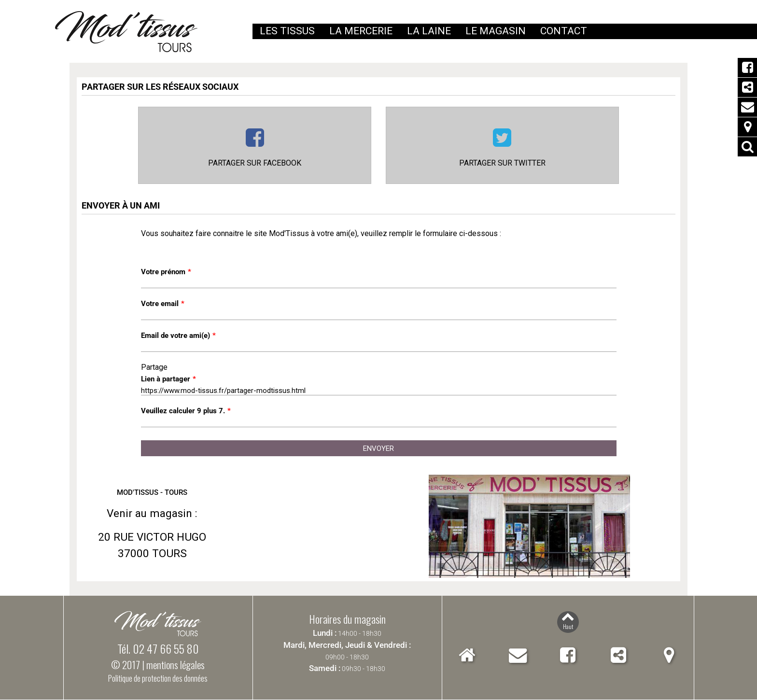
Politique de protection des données (158, 679)
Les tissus (287, 31)
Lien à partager (168, 379)
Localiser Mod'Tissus (747, 127)
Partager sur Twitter (502, 163)
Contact (747, 107)
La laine (429, 31)
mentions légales (175, 665)
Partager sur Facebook (255, 163)
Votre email (163, 304)
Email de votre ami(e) (178, 336)
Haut (568, 627)
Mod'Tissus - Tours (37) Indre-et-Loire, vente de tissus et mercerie (126, 32)
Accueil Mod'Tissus (467, 655)
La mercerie (361, 31)
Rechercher (747, 147)
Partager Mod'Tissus (747, 87)
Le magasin (496, 31)
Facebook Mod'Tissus (747, 68)
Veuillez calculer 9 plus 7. (186, 411)
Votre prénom (166, 272)
